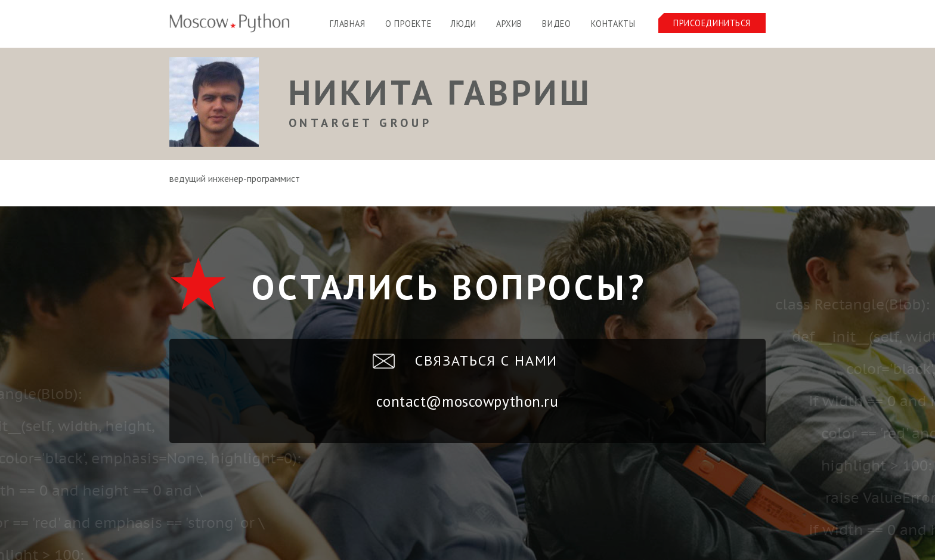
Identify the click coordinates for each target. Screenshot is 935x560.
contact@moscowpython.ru (467, 401)
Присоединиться (712, 23)
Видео (556, 24)
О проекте (408, 24)
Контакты (613, 24)
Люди (463, 24)
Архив (509, 24)
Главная (347, 24)
